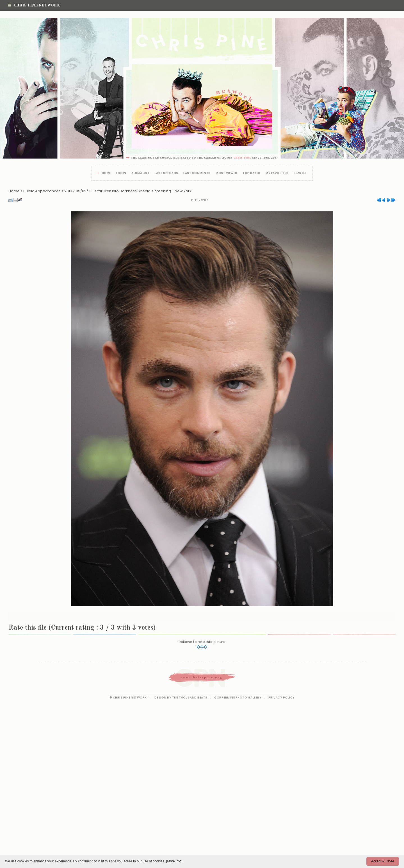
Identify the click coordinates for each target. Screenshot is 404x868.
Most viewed (227, 173)
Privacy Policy (282, 698)
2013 (68, 191)
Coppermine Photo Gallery (238, 698)
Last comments (197, 173)
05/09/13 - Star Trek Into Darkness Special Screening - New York (134, 191)
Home (106, 173)
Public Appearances (42, 191)
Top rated (252, 173)
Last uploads (166, 173)
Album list (140, 173)
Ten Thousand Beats (190, 698)
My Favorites (277, 173)
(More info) (174, 861)
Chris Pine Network (34, 5)
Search (300, 173)
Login (121, 173)
